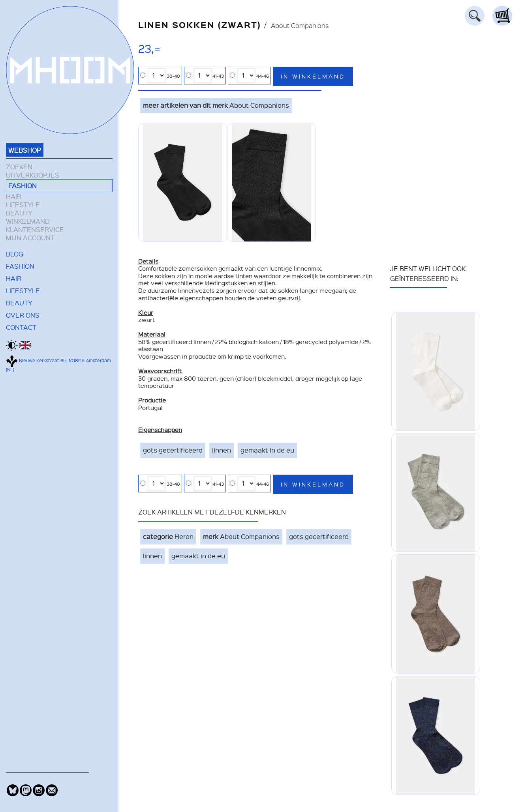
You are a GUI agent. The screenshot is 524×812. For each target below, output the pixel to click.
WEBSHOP (25, 150)
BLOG (15, 254)
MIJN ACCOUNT (30, 238)
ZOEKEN (19, 167)
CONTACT (21, 327)
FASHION (23, 185)
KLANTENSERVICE (35, 229)
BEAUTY (19, 213)
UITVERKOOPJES (33, 175)
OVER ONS (23, 315)
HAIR (14, 196)
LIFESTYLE (23, 205)
